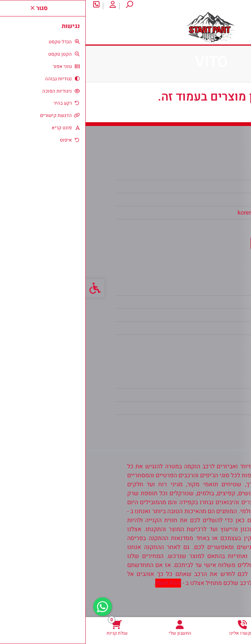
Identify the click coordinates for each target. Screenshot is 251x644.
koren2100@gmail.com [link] (183, 213)
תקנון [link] (207, 315)
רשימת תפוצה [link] (196, 408)
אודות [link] (237, 6)
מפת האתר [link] (200, 302)
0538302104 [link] (197, 226)
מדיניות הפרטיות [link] (193, 328)
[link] (220, 628)
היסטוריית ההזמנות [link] (190, 395)
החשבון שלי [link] (199, 382)
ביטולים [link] (204, 341)
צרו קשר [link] (213, 6)
